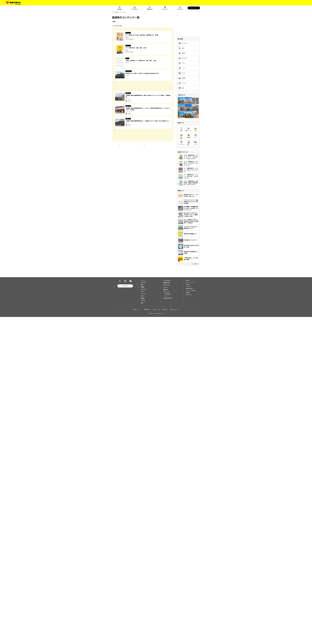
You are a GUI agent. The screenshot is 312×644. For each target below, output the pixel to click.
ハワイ (182, 63)
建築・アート (188, 131)
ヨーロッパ (183, 43)
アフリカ (182, 83)
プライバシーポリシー (190, 282)
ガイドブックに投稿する (191, 290)
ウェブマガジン (135, 9)
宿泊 (195, 131)
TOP (113, 12)
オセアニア (183, 58)
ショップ (195, 144)
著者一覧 (166, 289)
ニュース (165, 287)
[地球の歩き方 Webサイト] (13, 3)
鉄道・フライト (188, 144)
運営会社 (188, 280)
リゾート (182, 68)
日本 (181, 88)
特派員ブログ (150, 9)
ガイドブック (165, 9)
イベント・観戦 (181, 138)
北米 (181, 48)
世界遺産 (188, 137)
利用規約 (188, 284)
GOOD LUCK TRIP (168, 298)
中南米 (182, 53)
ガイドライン (189, 286)
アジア (182, 73)
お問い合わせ (189, 295)
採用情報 (188, 292)
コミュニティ (180, 9)
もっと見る (194, 264)
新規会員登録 (168, 294)
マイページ (194, 8)
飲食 (181, 131)
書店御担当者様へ (190, 288)
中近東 (182, 78)
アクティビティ (181, 144)
